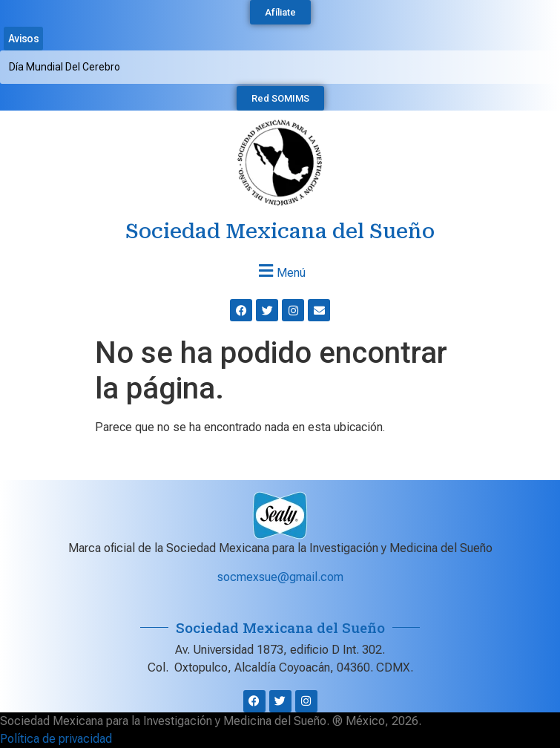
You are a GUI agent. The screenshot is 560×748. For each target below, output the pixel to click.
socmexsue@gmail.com (280, 577)
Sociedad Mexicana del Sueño (280, 232)
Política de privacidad (56, 739)
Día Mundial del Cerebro (65, 67)
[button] (280, 270)
